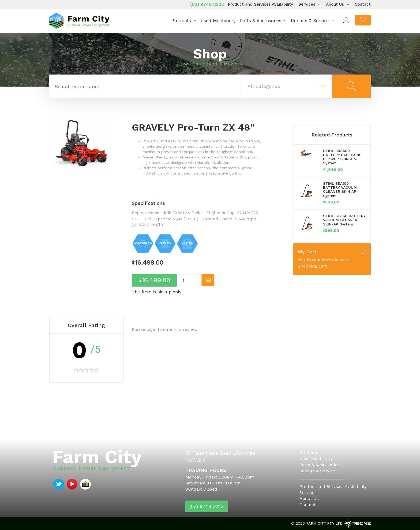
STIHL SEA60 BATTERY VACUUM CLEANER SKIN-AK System (344, 220)
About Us (335, 4)
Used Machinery (218, 21)
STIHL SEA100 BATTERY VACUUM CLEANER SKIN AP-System (341, 190)
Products (181, 21)
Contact (363, 4)
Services (307, 4)
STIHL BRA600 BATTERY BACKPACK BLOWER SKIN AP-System (342, 157)
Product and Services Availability (260, 4)
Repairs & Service (310, 21)
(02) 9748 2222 (207, 4)
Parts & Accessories (261, 21)
